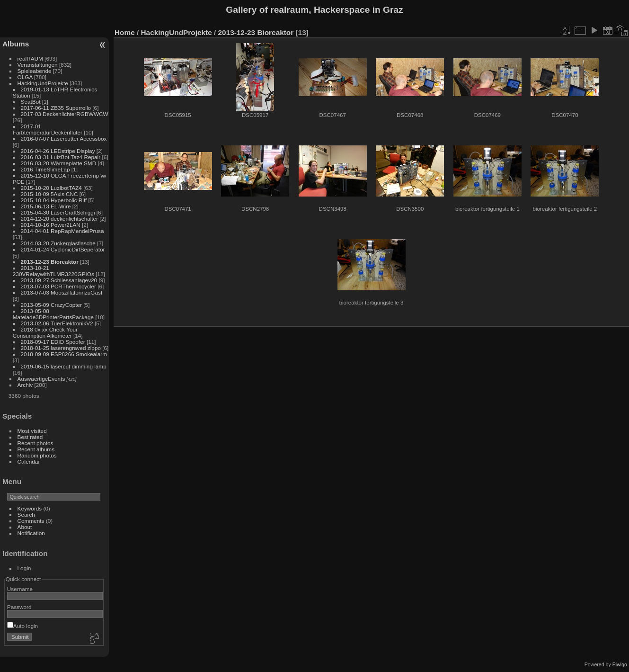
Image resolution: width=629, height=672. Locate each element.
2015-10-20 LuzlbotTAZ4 (51, 188)
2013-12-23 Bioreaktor (50, 262)
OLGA (25, 77)
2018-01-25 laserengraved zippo (61, 348)
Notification (31, 533)
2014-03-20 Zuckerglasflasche (58, 243)
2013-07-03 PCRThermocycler (58, 286)
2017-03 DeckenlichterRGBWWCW (65, 114)
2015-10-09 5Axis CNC (49, 194)
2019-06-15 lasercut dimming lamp (64, 366)
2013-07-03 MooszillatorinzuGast (62, 292)
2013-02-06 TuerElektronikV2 (57, 323)
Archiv (25, 385)
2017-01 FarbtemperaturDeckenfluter (48, 129)
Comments (31, 521)
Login (24, 568)
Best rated (30, 437)
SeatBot (31, 102)
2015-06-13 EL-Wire (46, 206)
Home (125, 32)
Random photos (37, 455)
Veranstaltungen (38, 65)
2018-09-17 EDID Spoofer (53, 342)
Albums (16, 44)
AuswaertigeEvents (41, 379)
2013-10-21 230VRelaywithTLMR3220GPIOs (53, 271)
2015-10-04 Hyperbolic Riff (54, 200)
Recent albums (36, 449)
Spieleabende (35, 71)
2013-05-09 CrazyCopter (52, 305)
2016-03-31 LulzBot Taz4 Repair (61, 157)
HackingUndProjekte (43, 83)
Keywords (30, 508)
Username (20, 589)
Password (19, 607)
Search (26, 515)
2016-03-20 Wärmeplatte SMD (59, 163)
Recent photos (35, 443)
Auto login (22, 626)
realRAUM (30, 58)
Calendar (29, 461)
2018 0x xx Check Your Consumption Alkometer (45, 332)
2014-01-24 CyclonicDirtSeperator (63, 249)
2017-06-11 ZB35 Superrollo (56, 108)
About (25, 527)
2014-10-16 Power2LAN (51, 225)
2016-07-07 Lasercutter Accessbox (64, 139)
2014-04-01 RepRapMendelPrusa (62, 231)
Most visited (32, 431)
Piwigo (620, 664)
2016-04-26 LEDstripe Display (58, 151)
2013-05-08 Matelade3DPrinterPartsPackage (53, 314)
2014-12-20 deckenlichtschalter (60, 219)
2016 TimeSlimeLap (45, 169)
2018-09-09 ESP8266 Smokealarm (64, 354)
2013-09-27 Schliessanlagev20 (59, 280)
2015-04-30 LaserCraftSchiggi (58, 212)
